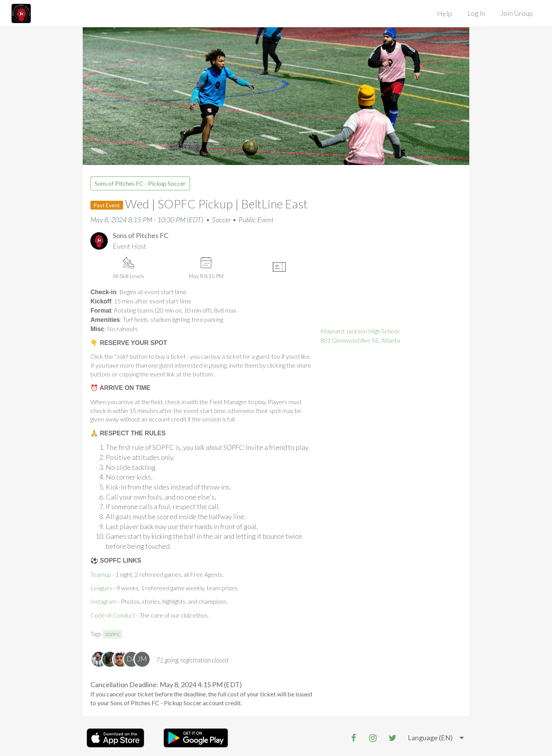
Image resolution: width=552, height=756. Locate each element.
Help (444, 13)
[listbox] (436, 738)
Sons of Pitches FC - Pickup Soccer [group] (140, 183)
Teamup (101, 574)
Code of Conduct (113, 615)
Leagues (101, 588)
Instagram (103, 601)
